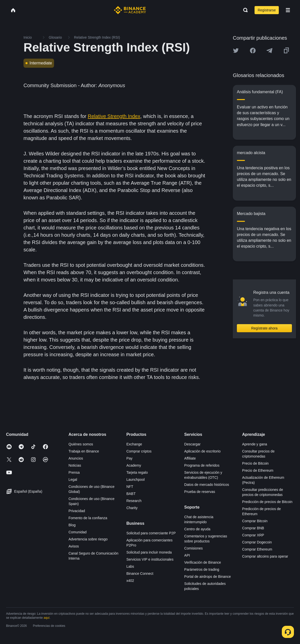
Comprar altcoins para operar (265, 556)
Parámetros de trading (202, 569)
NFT (130, 487)
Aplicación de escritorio (203, 451)
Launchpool (135, 480)
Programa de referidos (202, 465)
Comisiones (194, 548)
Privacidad (77, 511)
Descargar (193, 444)
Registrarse (267, 10)
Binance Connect (140, 574)
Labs (130, 566)
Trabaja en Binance (84, 451)
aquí (47, 618)
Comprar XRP (253, 535)
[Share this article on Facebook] (253, 51)
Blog (72, 525)
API (187, 555)
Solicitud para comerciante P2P (151, 533)
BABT (131, 494)
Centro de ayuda (197, 529)
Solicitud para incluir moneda (149, 552)
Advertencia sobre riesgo (88, 539)
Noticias (75, 465)
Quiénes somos (81, 444)
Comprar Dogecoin (257, 542)
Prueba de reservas (200, 492)
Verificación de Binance (203, 562)
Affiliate (190, 458)
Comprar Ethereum (257, 549)
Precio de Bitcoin (255, 463)
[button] (288, 10)
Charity (132, 508)
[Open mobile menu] (288, 10)
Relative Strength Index (114, 116)
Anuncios (76, 458)
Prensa (74, 472)
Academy (134, 465)
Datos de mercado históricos (207, 485)
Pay (129, 458)
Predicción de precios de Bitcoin (267, 502)
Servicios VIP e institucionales (150, 559)
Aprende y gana (255, 444)
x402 (130, 581)
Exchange (134, 444)
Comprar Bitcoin (255, 521)
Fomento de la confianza (88, 518)
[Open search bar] (244, 10)
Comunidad (78, 532)
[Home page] (130, 10)
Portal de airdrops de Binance (208, 577)
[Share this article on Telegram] (269, 51)
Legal (73, 480)
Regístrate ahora (264, 328)
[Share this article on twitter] (236, 51)
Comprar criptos (139, 451)
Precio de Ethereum (258, 470)
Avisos (74, 546)
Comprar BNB (253, 528)
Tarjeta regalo (137, 472)
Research (134, 501)
